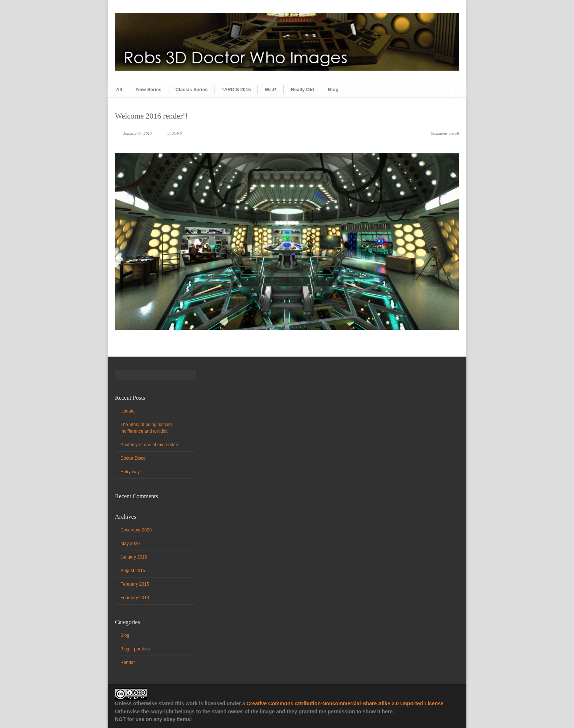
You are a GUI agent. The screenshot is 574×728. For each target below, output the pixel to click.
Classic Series (191, 89)
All (119, 89)
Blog (333, 89)
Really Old (302, 89)
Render (128, 662)
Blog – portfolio (135, 649)
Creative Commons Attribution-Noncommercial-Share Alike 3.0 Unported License (345, 703)
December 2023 (136, 530)
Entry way (130, 472)
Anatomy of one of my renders (150, 445)
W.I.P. (271, 89)
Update (128, 411)
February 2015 (135, 584)
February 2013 (135, 598)
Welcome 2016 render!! (151, 116)
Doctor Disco (133, 458)
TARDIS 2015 (236, 89)
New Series (149, 89)
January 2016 (134, 557)
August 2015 (133, 571)
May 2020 (130, 544)
